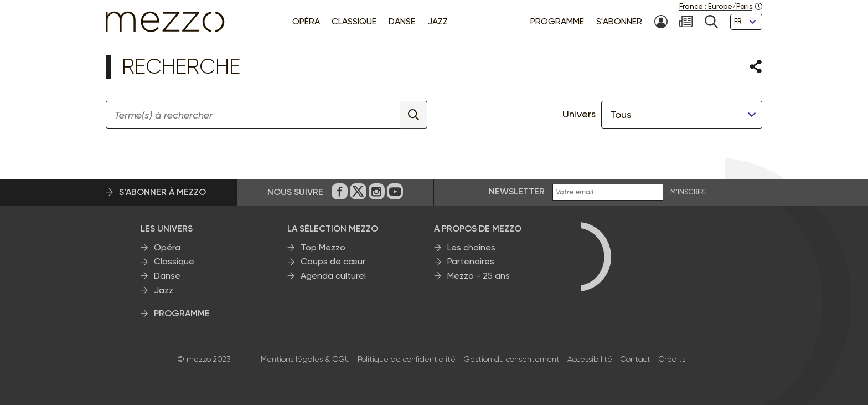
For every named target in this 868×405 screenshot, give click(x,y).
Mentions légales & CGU (305, 359)
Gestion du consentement (512, 359)
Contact (635, 359)
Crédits (672, 359)
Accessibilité (590, 359)
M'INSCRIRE (689, 192)
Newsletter (517, 191)
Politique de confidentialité (407, 359)
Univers (579, 114)
